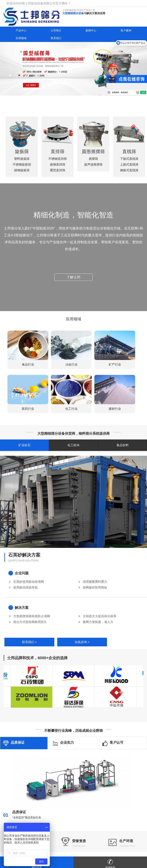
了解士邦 (73, 273)
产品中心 (21, 30)
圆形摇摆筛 (93, 155)
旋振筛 (22, 155)
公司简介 (56, 30)
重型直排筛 (58, 166)
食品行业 (28, 364)
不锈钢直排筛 (58, 155)
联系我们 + (29, 642)
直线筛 (129, 147)
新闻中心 (91, 30)
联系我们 (56, 38)
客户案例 (126, 30)
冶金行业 (71, 364)
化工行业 (71, 409)
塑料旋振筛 (22, 163)
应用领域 (21, 38)
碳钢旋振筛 (22, 174)
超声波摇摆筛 (93, 169)
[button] (10, 75)
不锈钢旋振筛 (22, 169)
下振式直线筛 (129, 155)
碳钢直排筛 (58, 160)
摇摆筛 (93, 163)
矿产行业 (115, 364)
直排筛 (58, 147)
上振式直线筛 (129, 160)
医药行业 (28, 409)
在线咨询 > (82, 642)
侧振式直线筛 (129, 166)
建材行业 (115, 409)
